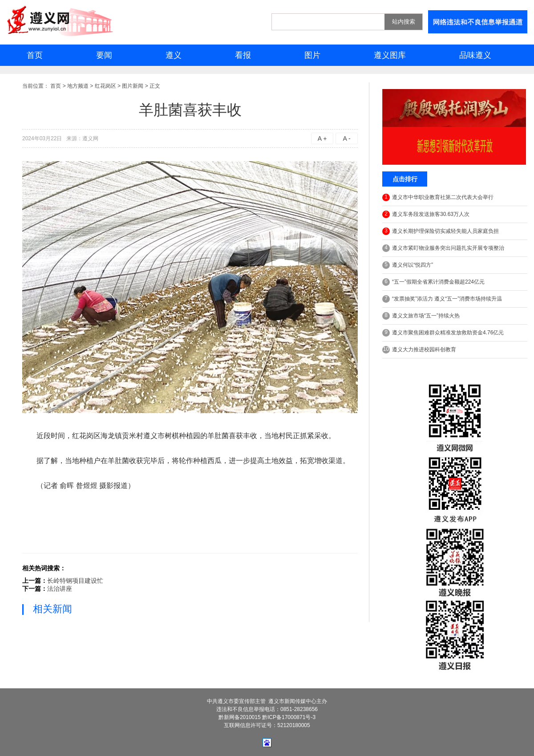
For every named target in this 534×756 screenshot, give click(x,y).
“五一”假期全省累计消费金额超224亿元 (433, 282)
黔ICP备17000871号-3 (289, 717)
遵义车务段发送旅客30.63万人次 (426, 214)
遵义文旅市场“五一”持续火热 (421, 316)
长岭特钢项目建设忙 (75, 581)
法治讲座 (60, 589)
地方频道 (78, 86)
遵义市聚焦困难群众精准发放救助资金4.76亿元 (443, 333)
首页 (35, 55)
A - (346, 138)
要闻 (104, 55)
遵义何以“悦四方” (408, 265)
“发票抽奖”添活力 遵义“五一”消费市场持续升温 (442, 299)
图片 (312, 55)
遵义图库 (390, 55)
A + (322, 138)
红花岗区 (105, 86)
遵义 (174, 55)
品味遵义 (475, 55)
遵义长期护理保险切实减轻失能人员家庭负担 (441, 231)
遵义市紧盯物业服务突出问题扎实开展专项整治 (443, 248)
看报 (243, 55)
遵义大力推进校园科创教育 (419, 350)
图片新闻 (133, 86)
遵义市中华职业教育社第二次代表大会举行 (438, 197)
